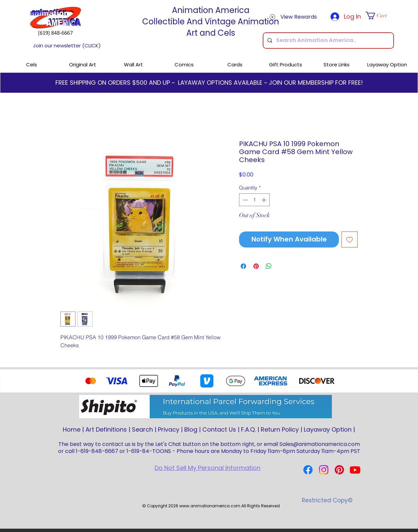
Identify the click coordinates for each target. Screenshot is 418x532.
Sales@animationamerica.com (320, 444)
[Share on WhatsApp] (269, 266)
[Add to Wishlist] (350, 239)
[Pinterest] (339, 470)
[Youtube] (355, 470)
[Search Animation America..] (328, 41)
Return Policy (280, 429)
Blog (191, 429)
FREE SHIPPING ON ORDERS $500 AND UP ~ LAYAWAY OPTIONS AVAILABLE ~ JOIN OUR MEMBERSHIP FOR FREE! (209, 83)
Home (72, 429)
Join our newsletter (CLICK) (67, 46)
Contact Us (219, 429)
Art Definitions (106, 429)
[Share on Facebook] (243, 266)
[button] (380, 16)
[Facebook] (308, 470)
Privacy (169, 429)
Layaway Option (328, 429)
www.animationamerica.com (210, 506)
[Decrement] (245, 200)
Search (142, 429)
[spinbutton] (255, 200)
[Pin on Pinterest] (256, 266)
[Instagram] (324, 470)
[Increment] (265, 200)
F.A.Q (248, 429)
